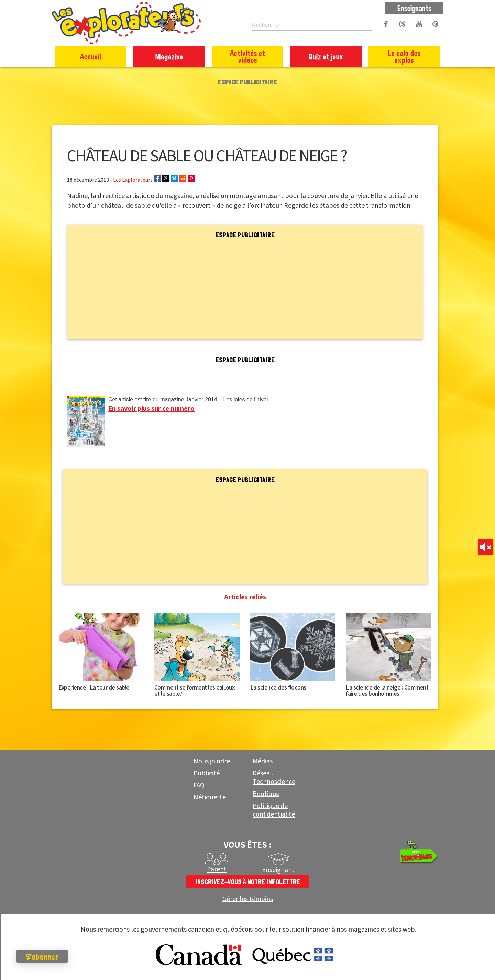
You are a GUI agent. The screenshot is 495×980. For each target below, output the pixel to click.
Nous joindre (212, 761)
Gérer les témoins (248, 899)
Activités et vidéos (248, 56)
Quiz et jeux (326, 56)
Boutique (266, 794)
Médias (263, 761)
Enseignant (278, 870)
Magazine (169, 56)
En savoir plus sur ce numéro (151, 409)
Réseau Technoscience (274, 778)
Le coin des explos (404, 56)
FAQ (199, 785)
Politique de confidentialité (274, 810)
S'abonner (43, 957)
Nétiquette (210, 797)
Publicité (207, 773)
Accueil (91, 56)
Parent (217, 869)
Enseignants (414, 8)
